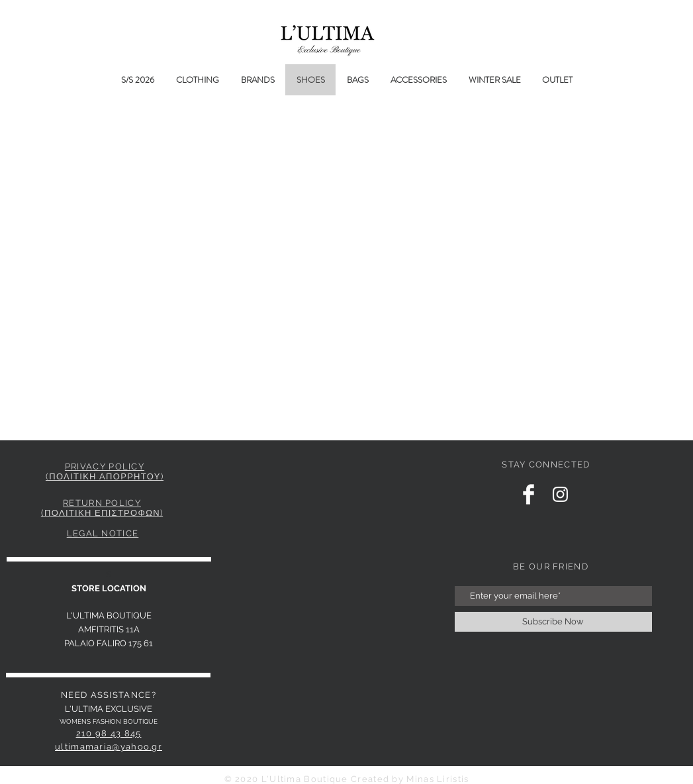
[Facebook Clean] (529, 494)
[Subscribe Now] (553, 622)
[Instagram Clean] (560, 494)
